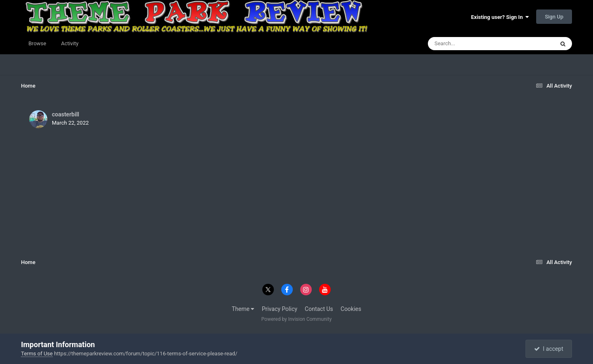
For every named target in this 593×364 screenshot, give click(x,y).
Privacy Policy (280, 309)
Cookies (351, 309)
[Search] (470, 44)
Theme (243, 309)
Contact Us (319, 309)
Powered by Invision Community (297, 319)
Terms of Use (37, 354)
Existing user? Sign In (500, 17)
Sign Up (554, 17)
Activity (70, 43)
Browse (37, 43)
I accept (549, 349)
